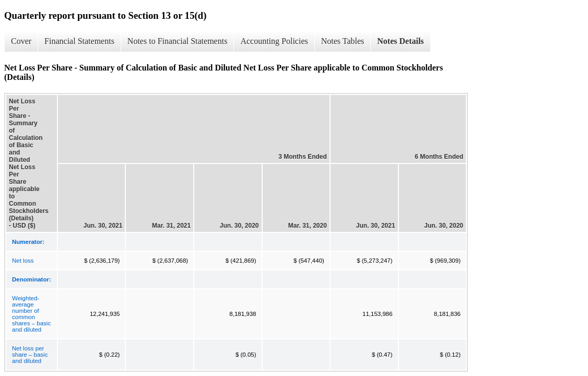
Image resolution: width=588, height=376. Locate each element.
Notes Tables (343, 41)
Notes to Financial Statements (178, 41)
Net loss (23, 261)
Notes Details (400, 41)
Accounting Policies (274, 41)
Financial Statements (79, 41)
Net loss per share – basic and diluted (30, 355)
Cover (21, 41)
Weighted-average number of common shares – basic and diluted (31, 314)
